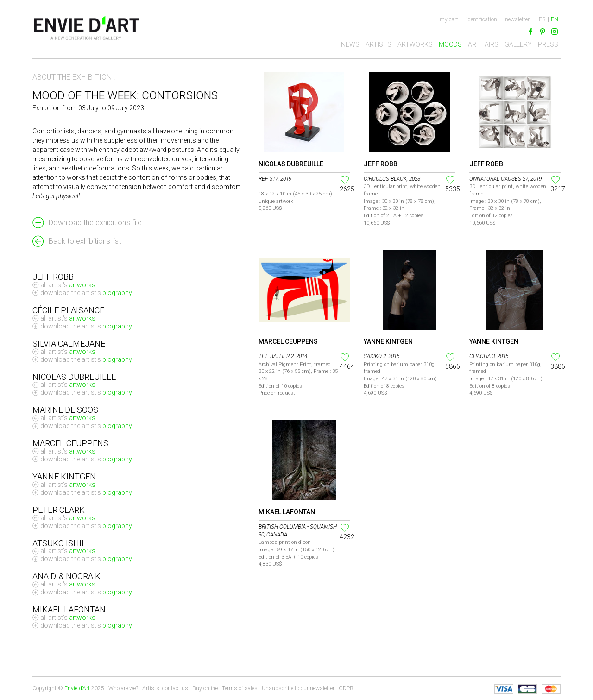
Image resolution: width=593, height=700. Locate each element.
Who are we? (123, 688)
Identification (482, 19)
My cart (449, 19)
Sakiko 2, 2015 (382, 356)
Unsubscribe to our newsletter (298, 688)
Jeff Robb (381, 164)
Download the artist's (86, 293)
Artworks (415, 44)
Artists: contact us (165, 688)
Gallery (518, 44)
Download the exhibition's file (95, 223)
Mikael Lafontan (287, 512)
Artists (379, 44)
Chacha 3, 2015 (489, 356)
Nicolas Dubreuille (291, 164)
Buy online (205, 688)
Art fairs (483, 44)
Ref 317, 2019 (275, 179)
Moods (450, 44)
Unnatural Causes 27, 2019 (505, 179)
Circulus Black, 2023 (392, 179)
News (350, 44)
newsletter (517, 19)
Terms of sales (240, 688)
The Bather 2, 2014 (283, 356)
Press (548, 44)
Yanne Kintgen (388, 341)
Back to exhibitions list (85, 241)
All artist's (68, 285)
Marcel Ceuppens (288, 341)
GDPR (346, 688)
